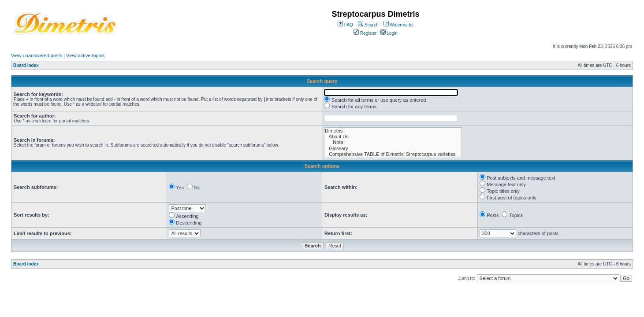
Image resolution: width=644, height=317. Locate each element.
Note (393, 142)
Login (389, 33)
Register (365, 33)
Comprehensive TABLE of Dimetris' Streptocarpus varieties (393, 154)
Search (368, 25)
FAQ (345, 25)
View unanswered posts (37, 55)
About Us (393, 137)
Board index (26, 65)
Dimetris (393, 131)
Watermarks (398, 25)
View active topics (85, 55)
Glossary (393, 149)
